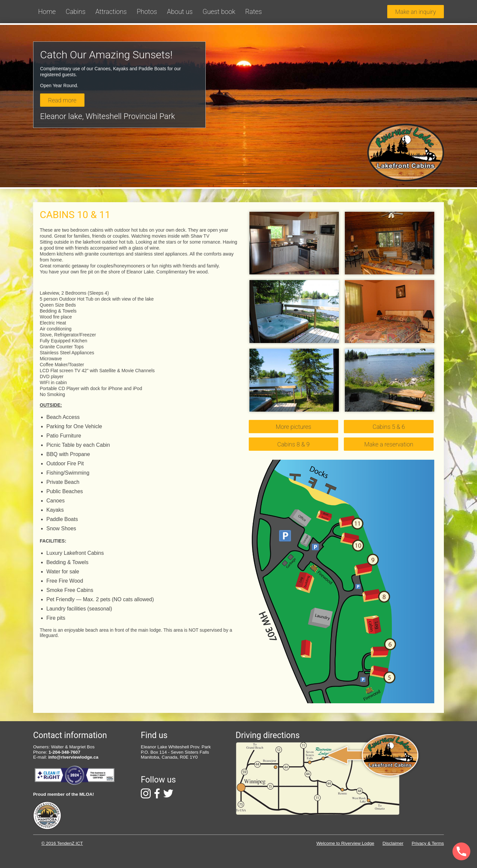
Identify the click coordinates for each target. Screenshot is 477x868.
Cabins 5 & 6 (389, 427)
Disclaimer (393, 843)
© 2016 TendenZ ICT (62, 843)
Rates (253, 12)
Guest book (219, 12)
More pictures (293, 427)
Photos (147, 12)
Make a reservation (389, 444)
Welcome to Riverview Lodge (345, 843)
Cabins (76, 12)
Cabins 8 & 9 (293, 444)
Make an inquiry (416, 12)
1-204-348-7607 (65, 752)
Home (47, 12)
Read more (62, 100)
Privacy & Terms (428, 843)
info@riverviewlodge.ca (73, 757)
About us (180, 12)
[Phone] (443, 852)
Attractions (111, 12)
